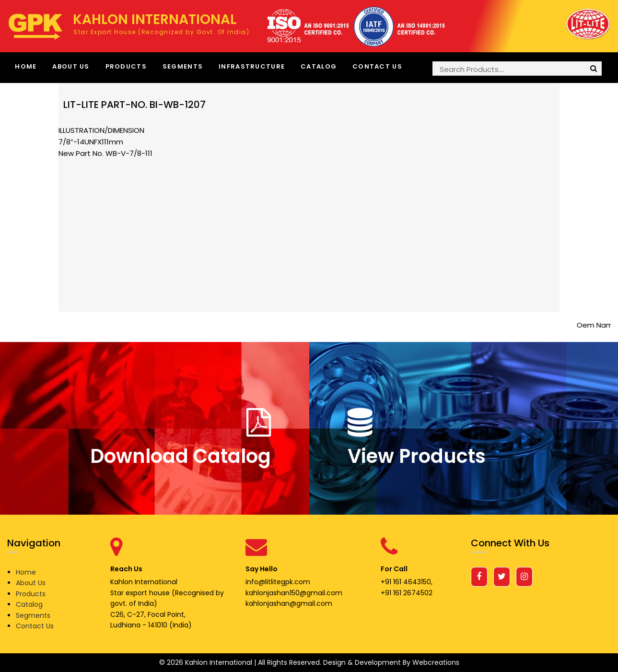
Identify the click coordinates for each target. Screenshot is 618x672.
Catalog (319, 66)
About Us (71, 66)
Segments (183, 66)
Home (26, 66)
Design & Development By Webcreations (391, 662)
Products (126, 66)
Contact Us (377, 66)
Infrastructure (252, 66)
